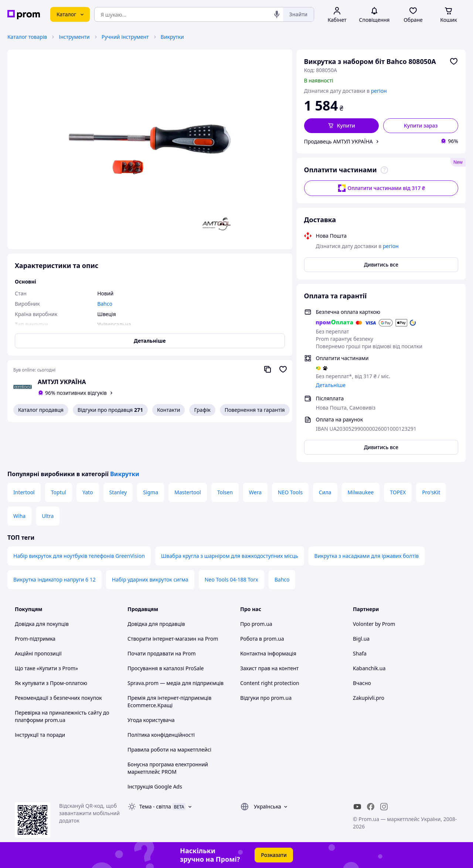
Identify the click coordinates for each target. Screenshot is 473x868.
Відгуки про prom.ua (266, 698)
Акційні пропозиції (38, 653)
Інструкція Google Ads (155, 786)
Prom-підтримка (35, 639)
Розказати (274, 855)
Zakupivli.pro (369, 698)
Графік (202, 410)
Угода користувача (151, 720)
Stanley (118, 492)
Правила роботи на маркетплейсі (169, 750)
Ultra (48, 516)
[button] (342, 126)
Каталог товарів (27, 37)
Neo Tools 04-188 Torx (232, 579)
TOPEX (398, 492)
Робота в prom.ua (262, 639)
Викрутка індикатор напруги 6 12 (55, 579)
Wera (255, 492)
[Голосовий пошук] (277, 14)
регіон (379, 91)
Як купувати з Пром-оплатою (51, 683)
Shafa (360, 653)
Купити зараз (421, 126)
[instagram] (384, 807)
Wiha (19, 516)
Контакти (169, 410)
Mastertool (188, 492)
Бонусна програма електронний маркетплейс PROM (168, 768)
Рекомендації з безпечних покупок (58, 698)
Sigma (151, 492)
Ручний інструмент (125, 37)
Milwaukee (361, 492)
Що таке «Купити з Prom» (46, 668)
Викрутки (172, 37)
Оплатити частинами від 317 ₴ (381, 188)
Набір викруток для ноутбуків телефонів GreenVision (79, 556)
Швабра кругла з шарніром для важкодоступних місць (230, 556)
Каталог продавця (41, 410)
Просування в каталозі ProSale (166, 668)
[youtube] (357, 807)
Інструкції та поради (40, 735)
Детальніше (331, 385)
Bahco (282, 579)
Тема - (155, 806)
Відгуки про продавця (110, 410)
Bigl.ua (361, 639)
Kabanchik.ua (369, 668)
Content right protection (270, 683)
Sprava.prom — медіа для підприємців (176, 683)
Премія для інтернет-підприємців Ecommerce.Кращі (169, 701)
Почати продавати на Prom (162, 653)
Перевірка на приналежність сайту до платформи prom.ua (62, 716)
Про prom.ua (256, 624)
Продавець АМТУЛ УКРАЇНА (338, 141)
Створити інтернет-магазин (162, 639)
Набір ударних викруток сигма (150, 579)
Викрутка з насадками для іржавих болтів (367, 556)
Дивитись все (381, 265)
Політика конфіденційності (161, 735)
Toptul (59, 492)
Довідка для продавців (156, 624)
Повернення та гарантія (255, 410)
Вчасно (362, 683)
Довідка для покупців (42, 624)
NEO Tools (290, 492)
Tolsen (225, 492)
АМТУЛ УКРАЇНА (62, 382)
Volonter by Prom (374, 624)
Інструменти (74, 37)
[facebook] (371, 807)
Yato (88, 492)
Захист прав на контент (269, 668)
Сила (325, 492)
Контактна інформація (268, 653)
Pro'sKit (431, 492)
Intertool (24, 492)
